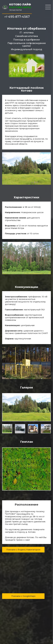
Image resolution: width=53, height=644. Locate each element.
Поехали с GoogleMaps (23, 596)
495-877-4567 (17, 17)
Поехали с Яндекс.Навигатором (23, 550)
